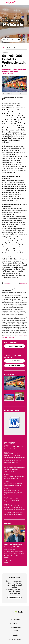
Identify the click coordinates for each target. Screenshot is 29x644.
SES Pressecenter (15, 619)
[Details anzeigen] (14, 423)
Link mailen (24, 283)
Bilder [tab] (9, 48)
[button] (19, 40)
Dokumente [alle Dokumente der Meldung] (10, 411)
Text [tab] (4, 48)
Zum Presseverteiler (15, 598)
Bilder (8, 375)
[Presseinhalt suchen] (11, 40)
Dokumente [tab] (16, 48)
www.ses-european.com (8, 337)
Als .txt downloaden (14, 361)
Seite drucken (8, 283)
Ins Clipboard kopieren (15, 366)
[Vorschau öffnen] (14, 84)
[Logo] (10, 2)
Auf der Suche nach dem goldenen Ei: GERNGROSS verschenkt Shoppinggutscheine (14, 470)
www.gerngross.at (20, 336)
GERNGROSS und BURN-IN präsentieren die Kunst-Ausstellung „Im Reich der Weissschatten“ (14, 492)
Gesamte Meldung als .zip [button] (15, 346)
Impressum (15, 631)
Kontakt (15, 635)
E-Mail (6, 563)
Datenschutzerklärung (15, 627)
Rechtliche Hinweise (15, 624)
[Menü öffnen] (3, 2)
